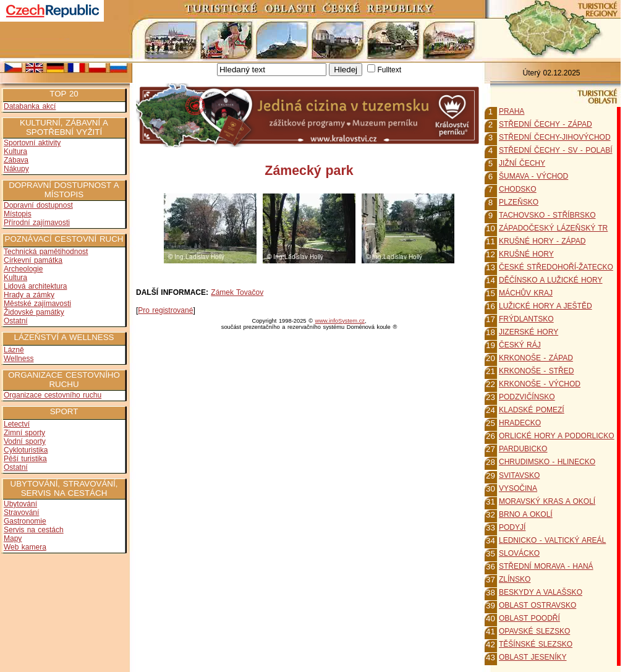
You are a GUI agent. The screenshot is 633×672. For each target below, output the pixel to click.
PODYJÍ (512, 527)
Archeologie (23, 269)
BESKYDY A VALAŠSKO (541, 592)
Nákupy (16, 169)
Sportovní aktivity (32, 143)
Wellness (19, 359)
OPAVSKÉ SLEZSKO (534, 631)
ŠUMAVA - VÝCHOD (533, 176)
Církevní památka (33, 260)
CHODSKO (518, 189)
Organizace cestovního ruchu (53, 395)
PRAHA (512, 111)
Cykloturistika (26, 450)
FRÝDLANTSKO (526, 319)
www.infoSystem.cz (340, 321)
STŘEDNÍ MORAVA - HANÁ (546, 566)
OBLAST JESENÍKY (533, 657)
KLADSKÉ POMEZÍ (532, 410)
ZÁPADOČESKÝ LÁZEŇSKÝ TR (553, 228)
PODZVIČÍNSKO (527, 397)
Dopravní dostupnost (38, 205)
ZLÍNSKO (515, 579)
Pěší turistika (25, 459)
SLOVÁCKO (519, 553)
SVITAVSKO (519, 475)
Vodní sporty (25, 441)
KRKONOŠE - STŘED (536, 371)
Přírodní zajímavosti (37, 223)
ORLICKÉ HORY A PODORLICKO (557, 436)
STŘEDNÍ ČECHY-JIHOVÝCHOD (555, 137)
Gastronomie (25, 521)
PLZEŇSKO (519, 202)
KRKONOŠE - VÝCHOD (540, 384)
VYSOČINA (518, 488)
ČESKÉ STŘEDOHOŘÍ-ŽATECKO (556, 267)
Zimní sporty (24, 433)
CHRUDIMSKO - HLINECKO (547, 462)
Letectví (17, 424)
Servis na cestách (34, 530)
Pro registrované (165, 310)
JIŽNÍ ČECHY (522, 163)
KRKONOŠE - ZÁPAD (536, 358)
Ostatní (16, 321)
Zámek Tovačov (237, 292)
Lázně (14, 350)
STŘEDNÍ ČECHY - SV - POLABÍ (555, 150)
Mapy (13, 538)
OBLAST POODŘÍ (529, 618)
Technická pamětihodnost (46, 252)
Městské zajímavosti (37, 304)
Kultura (15, 151)
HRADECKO (520, 423)
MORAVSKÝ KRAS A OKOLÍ (547, 501)
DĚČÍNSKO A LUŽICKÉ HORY (551, 280)
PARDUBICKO (523, 449)
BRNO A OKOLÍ (526, 514)
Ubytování (20, 504)
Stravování (21, 513)
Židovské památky (34, 312)
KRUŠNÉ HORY (526, 254)
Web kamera (25, 547)
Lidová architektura (35, 286)
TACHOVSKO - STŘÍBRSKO (547, 215)
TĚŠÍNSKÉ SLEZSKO (536, 644)
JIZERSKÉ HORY (529, 332)
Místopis (18, 214)
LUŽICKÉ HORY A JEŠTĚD (546, 306)
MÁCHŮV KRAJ (526, 293)
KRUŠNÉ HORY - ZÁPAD (542, 241)
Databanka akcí (30, 106)
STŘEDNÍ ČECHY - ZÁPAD (546, 124)
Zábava (16, 160)
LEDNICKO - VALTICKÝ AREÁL (552, 540)
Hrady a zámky (29, 295)
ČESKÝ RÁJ (520, 345)
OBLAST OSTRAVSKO (537, 605)
